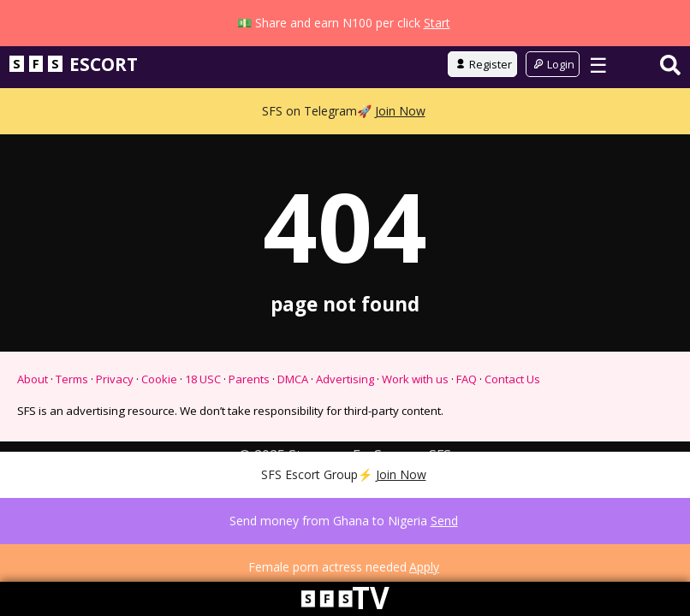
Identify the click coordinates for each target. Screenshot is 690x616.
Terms (72, 425)
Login (553, 110)
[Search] (670, 111)
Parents (249, 425)
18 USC (203, 425)
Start (437, 23)
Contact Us (512, 425)
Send (444, 521)
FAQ (467, 425)
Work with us (415, 425)
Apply (424, 567)
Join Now (400, 157)
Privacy (115, 425)
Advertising (345, 425)
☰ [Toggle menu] (598, 111)
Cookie (159, 425)
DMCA (293, 425)
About (33, 425)
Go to (345, 66)
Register (482, 110)
